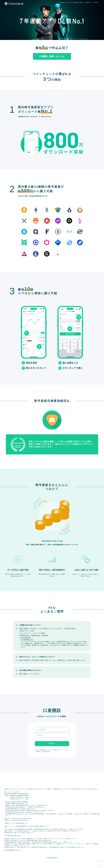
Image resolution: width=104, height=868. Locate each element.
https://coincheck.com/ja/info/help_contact (21, 819)
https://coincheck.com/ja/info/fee (20, 820)
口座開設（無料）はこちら (52, 56)
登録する (52, 743)
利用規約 (55, 750)
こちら (20, 850)
